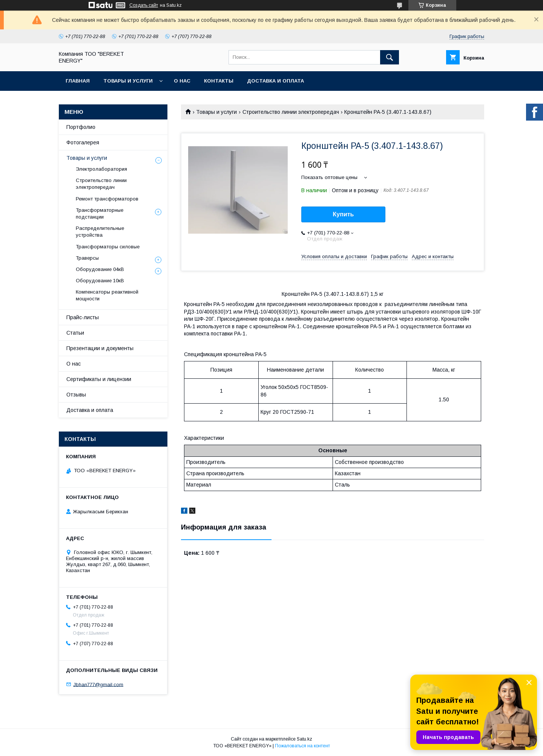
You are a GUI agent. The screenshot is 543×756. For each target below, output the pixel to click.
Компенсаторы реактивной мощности (107, 295)
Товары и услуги (128, 81)
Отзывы (76, 395)
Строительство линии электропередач (291, 112)
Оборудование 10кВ (100, 281)
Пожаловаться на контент (302, 746)
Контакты (219, 81)
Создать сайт (144, 5)
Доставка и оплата (275, 81)
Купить (344, 214)
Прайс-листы (83, 317)
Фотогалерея (83, 142)
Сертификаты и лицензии (99, 379)
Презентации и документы (100, 348)
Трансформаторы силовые (108, 247)
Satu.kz (304, 739)
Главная (78, 81)
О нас (182, 81)
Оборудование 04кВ (100, 269)
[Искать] (390, 57)
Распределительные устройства (100, 232)
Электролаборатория (101, 169)
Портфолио (81, 127)
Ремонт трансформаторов (107, 199)
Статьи (75, 333)
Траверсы (87, 258)
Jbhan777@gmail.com (98, 684)
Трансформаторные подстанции (100, 213)
